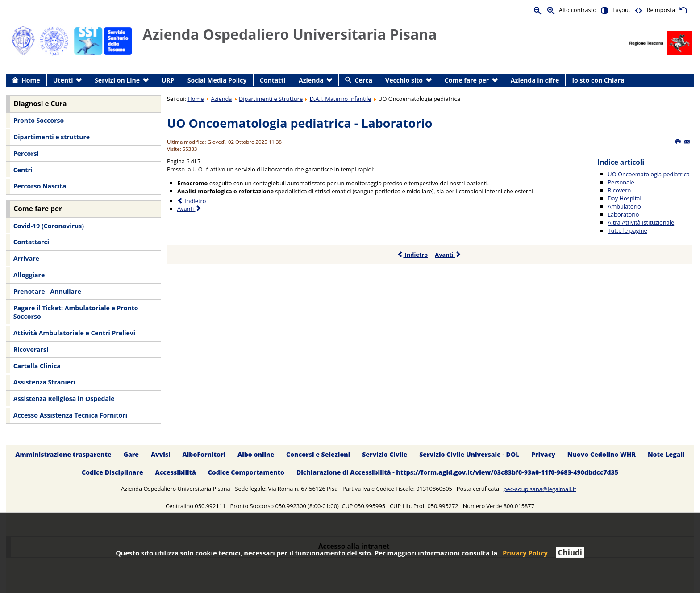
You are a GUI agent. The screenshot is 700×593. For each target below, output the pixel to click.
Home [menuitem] (31, 80)
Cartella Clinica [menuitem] (37, 366)
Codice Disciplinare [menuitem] (112, 473)
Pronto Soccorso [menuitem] (39, 120)
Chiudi (570, 553)
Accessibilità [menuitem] (176, 473)
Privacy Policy (525, 553)
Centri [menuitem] (23, 170)
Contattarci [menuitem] (31, 242)
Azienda (221, 99)
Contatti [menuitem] (273, 80)
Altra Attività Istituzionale (641, 222)
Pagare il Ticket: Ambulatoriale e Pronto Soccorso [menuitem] (76, 312)
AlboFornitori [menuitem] (204, 454)
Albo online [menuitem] (256, 454)
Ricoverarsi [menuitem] (31, 349)
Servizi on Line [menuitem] (117, 80)
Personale (621, 182)
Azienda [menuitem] (311, 80)
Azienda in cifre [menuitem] (535, 80)
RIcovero (619, 190)
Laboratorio (623, 214)
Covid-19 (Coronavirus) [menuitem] (49, 226)
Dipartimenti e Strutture (271, 99)
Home (196, 99)
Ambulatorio (624, 206)
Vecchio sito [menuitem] (404, 80)
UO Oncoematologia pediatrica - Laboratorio (300, 123)
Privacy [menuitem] (543, 454)
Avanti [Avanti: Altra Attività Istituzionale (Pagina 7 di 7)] (190, 209)
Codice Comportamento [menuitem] (246, 473)
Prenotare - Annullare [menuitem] (47, 291)
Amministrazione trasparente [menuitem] (63, 454)
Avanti (448, 255)
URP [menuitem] (168, 80)
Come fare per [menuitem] (467, 80)
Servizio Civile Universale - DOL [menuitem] (469, 454)
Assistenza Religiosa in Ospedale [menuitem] (64, 399)
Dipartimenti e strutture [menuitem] (52, 137)
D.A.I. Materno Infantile (341, 99)
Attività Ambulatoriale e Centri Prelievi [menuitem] (74, 333)
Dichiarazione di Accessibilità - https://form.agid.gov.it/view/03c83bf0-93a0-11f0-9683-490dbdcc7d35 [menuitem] (457, 473)
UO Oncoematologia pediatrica (649, 174)
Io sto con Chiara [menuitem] (598, 80)
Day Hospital (624, 198)
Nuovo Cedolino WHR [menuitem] (602, 454)
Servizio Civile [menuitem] (385, 454)
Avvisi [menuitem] (161, 454)
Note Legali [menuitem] (666, 454)
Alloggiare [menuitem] (29, 275)
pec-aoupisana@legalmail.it (540, 489)
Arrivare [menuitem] (26, 258)
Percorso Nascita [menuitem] (40, 186)
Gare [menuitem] (131, 454)
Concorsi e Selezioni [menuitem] (318, 454)
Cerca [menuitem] (364, 80)
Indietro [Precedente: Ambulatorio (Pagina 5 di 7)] (192, 201)
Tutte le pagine (627, 230)
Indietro (412, 255)
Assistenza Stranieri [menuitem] (44, 382)
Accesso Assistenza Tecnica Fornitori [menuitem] (70, 415)
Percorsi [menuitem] (26, 153)
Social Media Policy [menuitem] (217, 80)
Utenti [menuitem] (63, 80)
